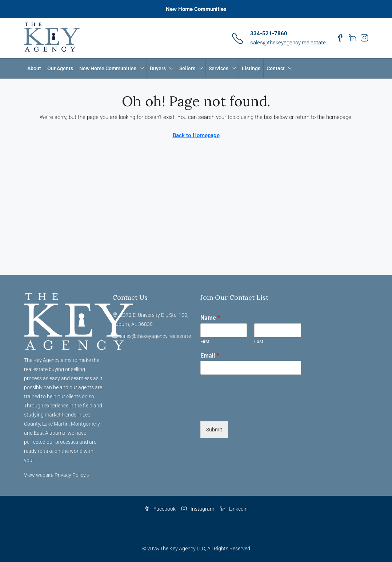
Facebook (160, 509)
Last (259, 341)
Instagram (198, 509)
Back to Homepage (196, 135)
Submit (214, 430)
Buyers (158, 68)
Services (219, 68)
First (205, 341)
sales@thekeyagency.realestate (288, 43)
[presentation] (256, 409)
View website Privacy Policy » (57, 475)
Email (210, 356)
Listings (251, 68)
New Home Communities (196, 9)
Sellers (187, 68)
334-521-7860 (269, 33)
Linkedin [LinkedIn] (234, 509)
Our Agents (60, 68)
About (34, 68)
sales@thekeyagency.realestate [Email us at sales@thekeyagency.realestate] (155, 336)
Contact (276, 68)
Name (210, 318)
